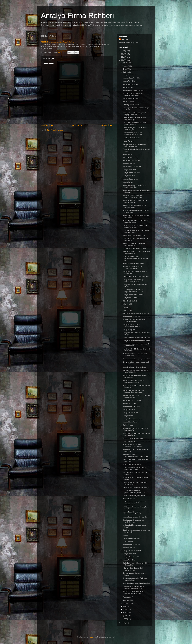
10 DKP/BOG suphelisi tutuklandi (134, 248)
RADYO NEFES (128, 102)
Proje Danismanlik (129, 441)
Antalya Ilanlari (128, 87)
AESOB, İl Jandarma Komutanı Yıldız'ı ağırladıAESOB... (136, 252)
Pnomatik (126, 307)
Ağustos (126, 597)
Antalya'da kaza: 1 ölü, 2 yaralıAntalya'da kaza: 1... (133, 326)
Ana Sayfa (77, 125)
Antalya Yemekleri (129, 81)
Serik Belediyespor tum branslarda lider (136, 583)
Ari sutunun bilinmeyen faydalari (134, 496)
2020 (123, 51)
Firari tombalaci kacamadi (132, 464)
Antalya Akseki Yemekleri (131, 78)
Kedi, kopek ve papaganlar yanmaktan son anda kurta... (136, 434)
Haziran (126, 603)
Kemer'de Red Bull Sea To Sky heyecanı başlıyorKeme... (133, 592)
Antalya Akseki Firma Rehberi (133, 90)
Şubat (125, 616)
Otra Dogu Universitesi (131, 105)
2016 (123, 623)
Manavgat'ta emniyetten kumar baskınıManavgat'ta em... (133, 587)
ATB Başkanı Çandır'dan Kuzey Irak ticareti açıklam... (135, 508)
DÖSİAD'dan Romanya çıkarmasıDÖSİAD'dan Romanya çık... (135, 258)
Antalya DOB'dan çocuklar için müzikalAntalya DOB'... (133, 281)
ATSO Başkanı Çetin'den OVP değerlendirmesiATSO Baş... (134, 291)
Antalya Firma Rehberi (77, 15)
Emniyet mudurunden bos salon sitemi (136, 341)
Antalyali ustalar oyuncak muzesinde (135, 517)
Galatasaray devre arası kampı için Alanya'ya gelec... (135, 226)
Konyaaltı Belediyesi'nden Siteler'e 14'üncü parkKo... (135, 484)
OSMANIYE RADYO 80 (131, 301)
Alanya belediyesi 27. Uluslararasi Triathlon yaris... (135, 129)
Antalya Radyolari (129, 163)
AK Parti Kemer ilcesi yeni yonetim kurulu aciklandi (135, 206)
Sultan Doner (127, 154)
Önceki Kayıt (107, 125)
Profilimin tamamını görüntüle (129, 43)
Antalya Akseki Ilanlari (130, 84)
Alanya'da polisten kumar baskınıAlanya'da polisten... (133, 513)
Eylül (125, 72)
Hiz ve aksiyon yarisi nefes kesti (134, 235)
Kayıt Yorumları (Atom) (55, 130)
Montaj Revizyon (128, 141)
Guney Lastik (127, 310)
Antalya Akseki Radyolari (131, 160)
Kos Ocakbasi (127, 157)
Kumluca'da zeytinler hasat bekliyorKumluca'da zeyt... (133, 134)
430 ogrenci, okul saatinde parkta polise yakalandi (134, 124)
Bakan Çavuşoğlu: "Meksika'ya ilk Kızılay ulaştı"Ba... (134, 186)
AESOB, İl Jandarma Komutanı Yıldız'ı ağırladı (57, 42)
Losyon (125, 535)
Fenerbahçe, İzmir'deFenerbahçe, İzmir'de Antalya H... (135, 321)
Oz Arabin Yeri (128, 541)
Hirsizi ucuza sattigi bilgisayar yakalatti (136, 359)
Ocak (125, 619)
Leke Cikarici (127, 304)
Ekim (125, 69)
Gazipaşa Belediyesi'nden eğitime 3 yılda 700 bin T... (135, 371)
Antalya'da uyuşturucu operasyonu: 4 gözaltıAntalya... (136, 345)
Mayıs (125, 606)
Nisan (125, 609)
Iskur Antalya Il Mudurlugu (132, 538)
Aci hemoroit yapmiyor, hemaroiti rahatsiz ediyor (134, 503)
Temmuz (126, 600)
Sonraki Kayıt (48, 125)
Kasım (126, 66)
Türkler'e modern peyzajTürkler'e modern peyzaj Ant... (134, 468)
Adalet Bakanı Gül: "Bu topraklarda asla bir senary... (135, 201)
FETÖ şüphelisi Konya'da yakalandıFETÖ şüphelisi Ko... (134, 492)
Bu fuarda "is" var (129, 499)
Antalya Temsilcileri (129, 75)
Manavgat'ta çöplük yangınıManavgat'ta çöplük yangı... (136, 455)
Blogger (91, 637)
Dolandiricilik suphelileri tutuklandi (134, 367)
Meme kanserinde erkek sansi (133, 263)
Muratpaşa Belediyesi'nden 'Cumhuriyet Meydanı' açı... (133, 268)
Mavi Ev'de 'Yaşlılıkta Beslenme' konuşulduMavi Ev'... (134, 244)
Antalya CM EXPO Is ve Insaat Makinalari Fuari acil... (133, 381)
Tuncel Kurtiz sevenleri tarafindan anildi (136, 338)
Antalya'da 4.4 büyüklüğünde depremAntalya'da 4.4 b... (133, 196)
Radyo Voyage (128, 425)
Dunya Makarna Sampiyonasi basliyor (136, 488)
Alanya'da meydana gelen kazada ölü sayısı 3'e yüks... (136, 221)
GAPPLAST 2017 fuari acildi (133, 438)
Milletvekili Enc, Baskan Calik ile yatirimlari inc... (134, 569)
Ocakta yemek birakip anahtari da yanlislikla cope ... (134, 521)
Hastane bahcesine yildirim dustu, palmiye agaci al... (134, 145)
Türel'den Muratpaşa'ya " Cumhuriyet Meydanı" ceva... (136, 231)
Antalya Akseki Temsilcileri (132, 166)
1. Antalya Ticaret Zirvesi (131, 138)
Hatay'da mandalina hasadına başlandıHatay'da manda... (133, 391)
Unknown (125, 39)
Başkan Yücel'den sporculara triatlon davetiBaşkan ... (135, 355)
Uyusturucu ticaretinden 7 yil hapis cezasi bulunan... (135, 579)
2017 (123, 60)
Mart (125, 612)
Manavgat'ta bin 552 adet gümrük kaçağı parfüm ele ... (134, 114)
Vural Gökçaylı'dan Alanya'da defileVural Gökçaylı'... (133, 94)
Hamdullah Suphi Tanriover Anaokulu (136, 313)
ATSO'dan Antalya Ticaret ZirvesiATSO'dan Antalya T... (134, 445)
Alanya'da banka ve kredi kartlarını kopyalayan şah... (135, 119)
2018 (123, 57)
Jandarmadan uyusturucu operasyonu (136, 277)
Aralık (125, 63)
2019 (123, 54)
